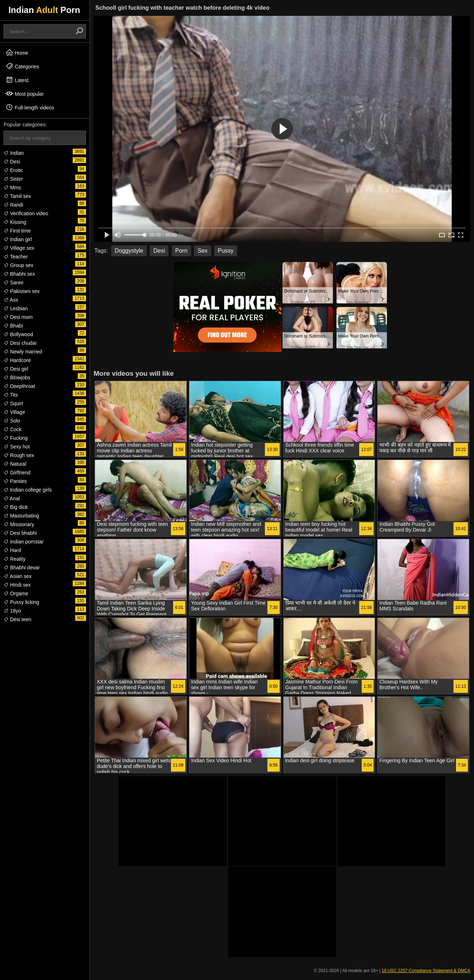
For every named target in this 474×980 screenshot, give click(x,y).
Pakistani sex (22, 291)
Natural (15, 464)
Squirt (13, 403)
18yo (12, 611)
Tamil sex (17, 196)
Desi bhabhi (20, 533)
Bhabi (13, 326)
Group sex (18, 265)
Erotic (13, 170)
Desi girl (16, 369)
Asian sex (18, 576)
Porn (181, 251)
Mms (12, 188)
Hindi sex (17, 585)
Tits (11, 395)
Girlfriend (17, 473)
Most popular (25, 94)
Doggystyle (129, 251)
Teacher (16, 257)
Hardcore (17, 360)
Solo (12, 421)
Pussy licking (21, 602)
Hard (12, 550)
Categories (22, 66)
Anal (12, 498)
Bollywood (18, 334)
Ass (11, 300)
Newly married (23, 352)
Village (14, 412)
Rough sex (19, 455)
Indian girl (18, 239)
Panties (15, 481)
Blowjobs (17, 378)
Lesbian (16, 308)
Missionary (19, 524)
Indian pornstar (24, 542)
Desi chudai (20, 343)
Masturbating (21, 516)
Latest (17, 80)
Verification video (26, 213)
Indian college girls (28, 490)
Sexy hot (17, 447)
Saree (13, 283)
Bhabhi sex (19, 274)
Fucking (16, 438)
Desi (12, 162)
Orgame (16, 593)
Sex (203, 251)
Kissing (15, 222)
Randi (13, 205)
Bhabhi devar (22, 568)
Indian (14, 153)
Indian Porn (44, 10)
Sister (13, 179)
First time (17, 231)
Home (17, 53)
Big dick (16, 507)
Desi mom (18, 317)
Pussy (226, 251)
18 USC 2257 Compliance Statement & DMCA (426, 971)
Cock (13, 429)
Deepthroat (19, 386)
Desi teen (17, 619)
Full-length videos (30, 107)
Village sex (19, 248)
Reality (15, 559)
